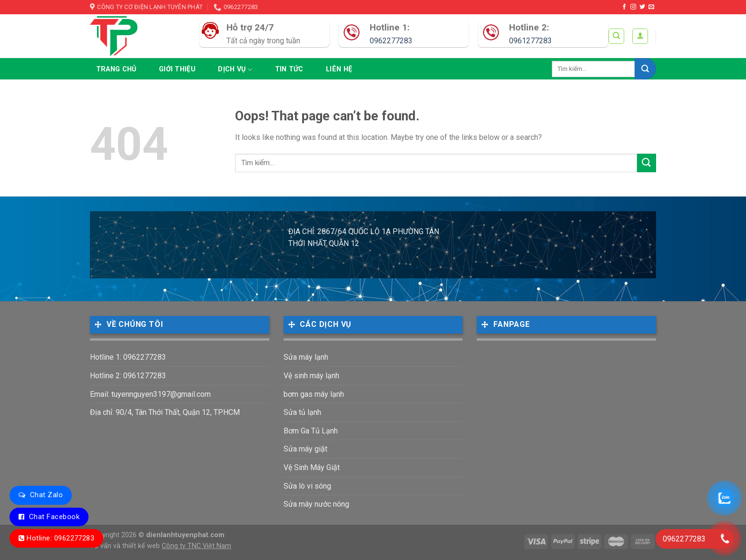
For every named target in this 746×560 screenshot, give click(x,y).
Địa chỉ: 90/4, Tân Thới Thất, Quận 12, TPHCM (165, 412)
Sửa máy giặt (305, 449)
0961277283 (530, 41)
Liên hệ (339, 69)
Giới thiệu (177, 69)
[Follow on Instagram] (633, 7)
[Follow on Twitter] (642, 7)
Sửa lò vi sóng (307, 486)
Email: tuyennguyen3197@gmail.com (150, 394)
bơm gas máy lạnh (314, 394)
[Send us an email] (651, 7)
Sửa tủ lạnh (302, 412)
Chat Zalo (46, 495)
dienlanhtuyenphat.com (185, 535)
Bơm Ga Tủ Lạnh (311, 431)
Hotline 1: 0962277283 (128, 357)
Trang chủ (116, 69)
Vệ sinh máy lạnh (311, 376)
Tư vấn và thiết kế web (126, 546)
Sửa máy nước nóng (316, 504)
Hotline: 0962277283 (60, 538)
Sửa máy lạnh (306, 357)
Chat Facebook (54, 517)
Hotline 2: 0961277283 (128, 376)
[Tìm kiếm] (616, 36)
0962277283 (391, 41)
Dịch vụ (235, 70)
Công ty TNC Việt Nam (196, 546)
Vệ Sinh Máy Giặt (312, 467)
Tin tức (289, 69)
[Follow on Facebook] (624, 7)
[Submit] (645, 69)
